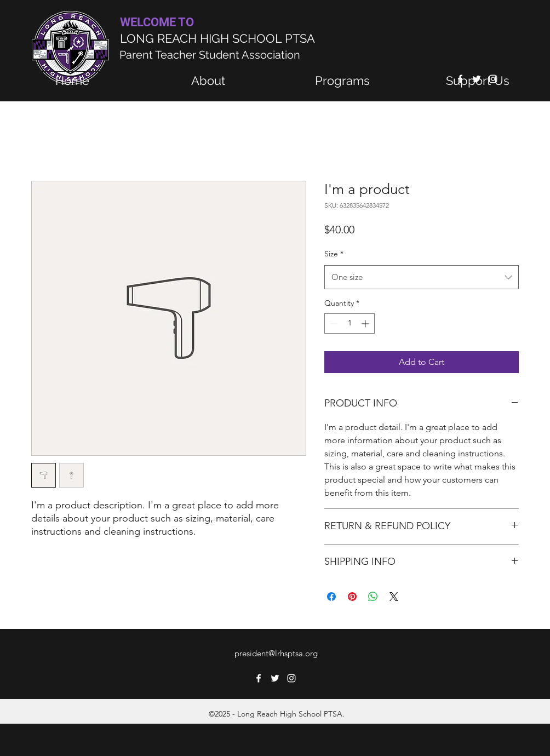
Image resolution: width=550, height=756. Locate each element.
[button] (342, 81)
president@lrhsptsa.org (276, 653)
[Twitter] (275, 678)
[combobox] (422, 277)
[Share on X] (394, 597)
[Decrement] (333, 323)
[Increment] (366, 323)
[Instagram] (291, 678)
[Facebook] (259, 678)
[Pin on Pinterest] (352, 597)
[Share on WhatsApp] (373, 597)
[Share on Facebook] (331, 597)
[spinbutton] (350, 323)
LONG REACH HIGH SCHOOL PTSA (217, 38)
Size (334, 254)
